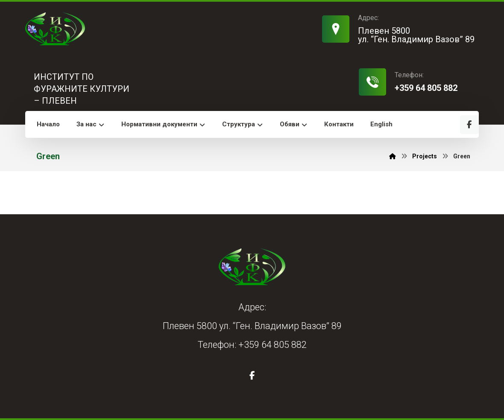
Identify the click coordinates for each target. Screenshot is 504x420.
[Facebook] (469, 125)
